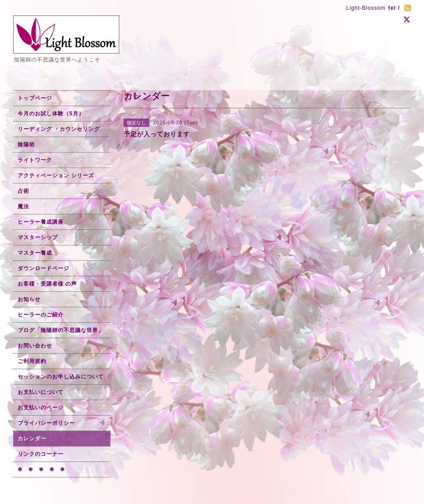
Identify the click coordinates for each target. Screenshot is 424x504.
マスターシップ (38, 237)
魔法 (23, 206)
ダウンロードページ (44, 268)
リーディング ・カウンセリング (59, 129)
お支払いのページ (41, 408)
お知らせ (29, 299)
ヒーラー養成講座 (41, 222)
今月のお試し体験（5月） (51, 114)
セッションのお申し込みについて (61, 377)
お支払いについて (41, 392)
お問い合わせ (35, 346)
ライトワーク (35, 160)
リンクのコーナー (41, 454)
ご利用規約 (32, 361)
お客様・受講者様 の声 (47, 284)
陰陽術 (26, 145)
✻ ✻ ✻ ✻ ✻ (41, 470)
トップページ (35, 98)
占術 (23, 191)
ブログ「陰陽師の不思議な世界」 (61, 330)
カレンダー (32, 439)
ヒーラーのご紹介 (41, 315)
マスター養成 (35, 253)
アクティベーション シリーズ (56, 176)
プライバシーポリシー (46, 423)
